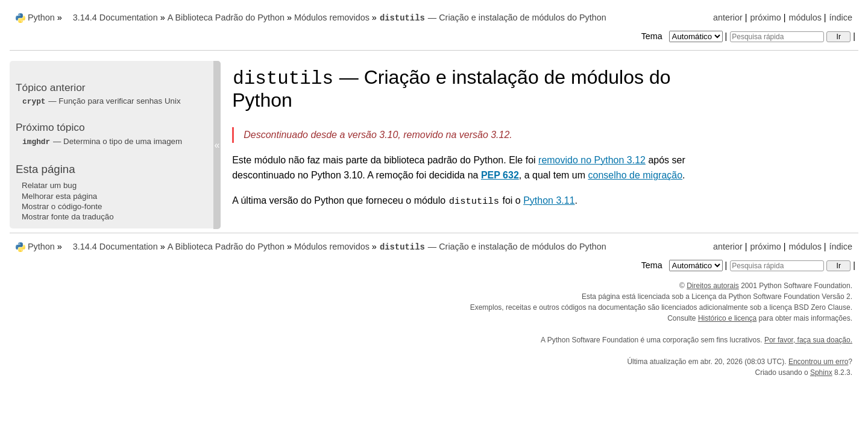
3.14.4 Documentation (115, 17)
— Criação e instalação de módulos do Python (493, 17)
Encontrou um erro (818, 362)
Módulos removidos (332, 17)
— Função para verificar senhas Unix (101, 101)
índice (841, 17)
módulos (805, 17)
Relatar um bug (49, 185)
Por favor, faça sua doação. (808, 340)
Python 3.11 (549, 200)
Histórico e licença (727, 318)
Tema (683, 36)
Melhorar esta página (59, 196)
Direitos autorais (713, 286)
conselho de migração (636, 175)
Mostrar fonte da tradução (68, 217)
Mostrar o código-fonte (62, 206)
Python (41, 17)
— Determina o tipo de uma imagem (102, 141)
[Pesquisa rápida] (777, 37)
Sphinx (821, 373)
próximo (766, 17)
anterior (728, 17)
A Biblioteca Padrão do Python (226, 17)
